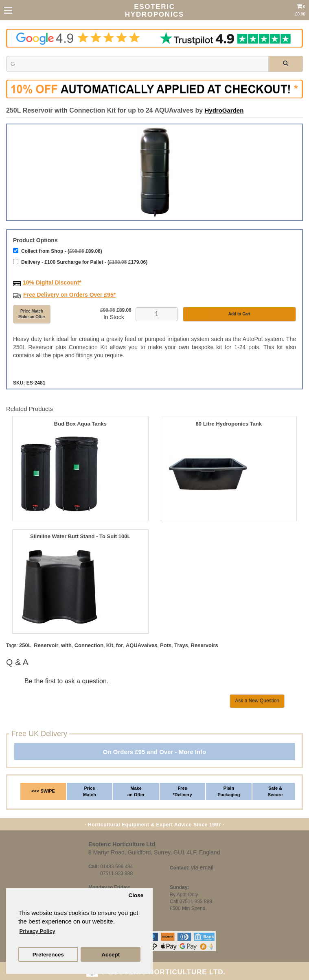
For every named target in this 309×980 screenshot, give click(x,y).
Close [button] (136, 895)
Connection (89, 645)
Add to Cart (239, 314)
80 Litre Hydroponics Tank (229, 424)
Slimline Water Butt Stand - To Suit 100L (80, 537)
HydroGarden (224, 110)
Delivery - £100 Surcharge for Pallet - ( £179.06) (80, 262)
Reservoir (46, 645)
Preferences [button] (48, 955)
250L (25, 645)
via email (202, 867)
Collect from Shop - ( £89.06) (58, 251)
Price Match (90, 791)
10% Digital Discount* (52, 282)
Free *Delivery (182, 791)
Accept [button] (111, 955)
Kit (110, 645)
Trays (181, 645)
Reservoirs (205, 645)
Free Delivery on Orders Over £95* (69, 295)
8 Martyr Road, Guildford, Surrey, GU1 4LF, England (154, 852)
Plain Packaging (229, 791)
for (119, 645)
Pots (166, 645)
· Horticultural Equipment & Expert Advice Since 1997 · (154, 825)
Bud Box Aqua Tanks (80, 424)
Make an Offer (136, 791)
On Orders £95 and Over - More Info (154, 752)
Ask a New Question (257, 701)
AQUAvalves (142, 645)
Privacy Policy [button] (37, 931)
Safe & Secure (275, 791)
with (66, 645)
